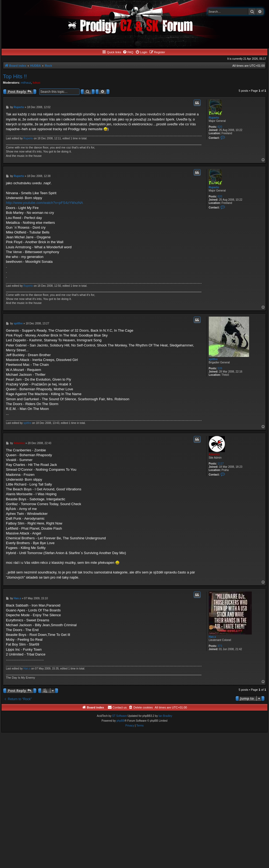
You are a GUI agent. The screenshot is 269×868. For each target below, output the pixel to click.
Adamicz (214, 454)
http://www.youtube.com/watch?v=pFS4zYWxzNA (44, 203)
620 (220, 127)
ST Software (120, 716)
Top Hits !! (15, 76)
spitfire (213, 359)
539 (220, 368)
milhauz (26, 83)
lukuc (37, 83)
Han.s (212, 637)
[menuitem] (128, 52)
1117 (221, 464)
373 (220, 646)
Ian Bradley (165, 716)
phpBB (121, 721)
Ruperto (214, 118)
